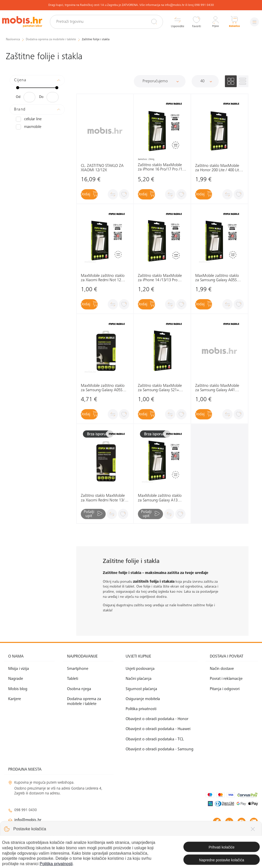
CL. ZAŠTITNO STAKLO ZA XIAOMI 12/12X (102, 168)
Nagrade (16, 679)
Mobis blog (18, 689)
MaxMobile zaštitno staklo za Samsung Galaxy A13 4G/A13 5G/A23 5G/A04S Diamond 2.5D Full (160, 498)
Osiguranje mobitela (143, 699)
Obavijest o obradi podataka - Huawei (158, 729)
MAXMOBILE (28, 127)
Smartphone (78, 669)
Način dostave (222, 669)
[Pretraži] (151, 22)
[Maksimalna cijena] (53, 97)
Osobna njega (79, 689)
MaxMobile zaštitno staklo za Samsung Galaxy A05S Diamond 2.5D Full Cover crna (217, 278)
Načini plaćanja (139, 679)
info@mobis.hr (28, 820)
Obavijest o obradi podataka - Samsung (160, 749)
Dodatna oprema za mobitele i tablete (84, 702)
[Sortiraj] (160, 81)
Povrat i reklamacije (226, 679)
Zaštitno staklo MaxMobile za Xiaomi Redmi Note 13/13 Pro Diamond (105, 498)
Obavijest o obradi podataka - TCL (155, 739)
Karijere (15, 699)
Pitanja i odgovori (225, 689)
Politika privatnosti (141, 709)
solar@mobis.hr (63, 835)
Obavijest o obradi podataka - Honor (157, 719)
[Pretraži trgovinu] (110, 22)
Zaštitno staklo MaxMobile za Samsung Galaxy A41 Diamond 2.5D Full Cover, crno (217, 388)
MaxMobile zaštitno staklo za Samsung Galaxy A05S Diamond (103, 388)
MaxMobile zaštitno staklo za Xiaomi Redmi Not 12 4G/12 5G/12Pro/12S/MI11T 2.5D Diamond (105, 278)
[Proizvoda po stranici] (205, 81)
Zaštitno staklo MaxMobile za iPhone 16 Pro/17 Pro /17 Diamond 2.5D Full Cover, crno (161, 167)
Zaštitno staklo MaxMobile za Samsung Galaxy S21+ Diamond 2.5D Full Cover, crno (160, 388)
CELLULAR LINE (28, 119)
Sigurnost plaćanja (141, 689)
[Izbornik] (253, 22)
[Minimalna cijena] (29, 97)
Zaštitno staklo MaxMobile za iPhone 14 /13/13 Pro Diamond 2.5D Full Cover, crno (160, 278)
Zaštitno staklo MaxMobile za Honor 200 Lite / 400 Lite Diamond (218, 168)
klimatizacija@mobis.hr (64, 829)
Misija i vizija (19, 669)
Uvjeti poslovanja (140, 669)
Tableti (73, 679)
